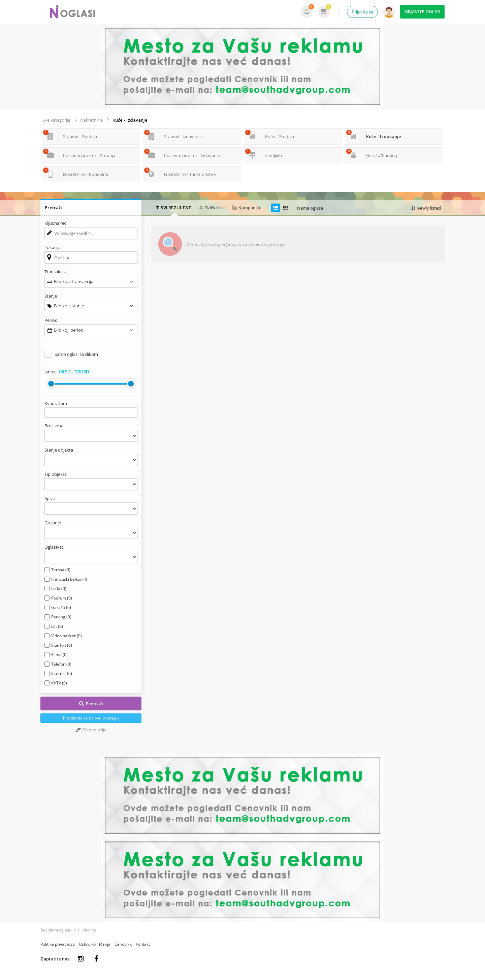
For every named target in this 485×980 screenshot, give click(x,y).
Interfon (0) (62, 645)
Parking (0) (61, 617)
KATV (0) (59, 683)
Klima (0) (59, 655)
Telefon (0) (61, 664)
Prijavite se (362, 12)
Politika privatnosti (58, 944)
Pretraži (91, 704)
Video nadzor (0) (67, 636)
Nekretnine (91, 120)
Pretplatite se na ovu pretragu (91, 718)
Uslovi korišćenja (95, 944)
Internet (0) (62, 673)
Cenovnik (123, 944)
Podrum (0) (62, 598)
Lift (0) (57, 626)
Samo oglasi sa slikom (76, 354)
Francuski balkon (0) (70, 579)
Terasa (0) (61, 570)
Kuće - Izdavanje (130, 120)
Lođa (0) (59, 589)
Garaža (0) (61, 607)
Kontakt (143, 944)
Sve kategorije (56, 120)
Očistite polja (91, 730)
